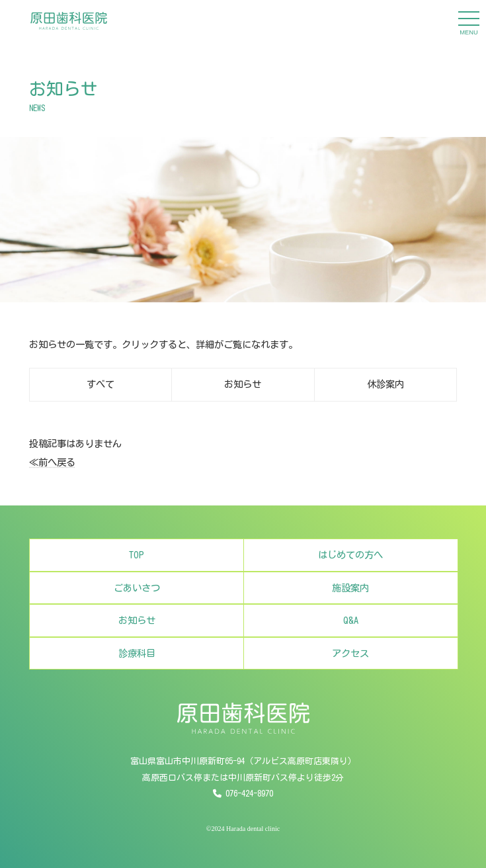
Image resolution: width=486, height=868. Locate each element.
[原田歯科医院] (69, 21)
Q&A (351, 631)
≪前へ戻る (52, 462)
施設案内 (350, 598)
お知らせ (243, 384)
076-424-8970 (249, 794)
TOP (137, 565)
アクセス (350, 664)
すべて (101, 384)
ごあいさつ (137, 598)
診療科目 (137, 664)
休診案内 (385, 384)
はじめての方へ (350, 565)
